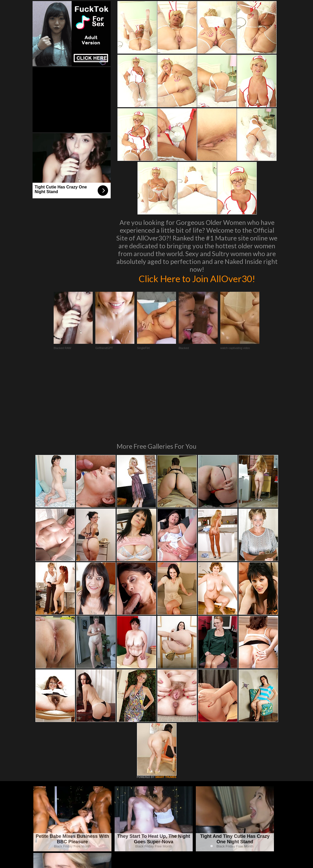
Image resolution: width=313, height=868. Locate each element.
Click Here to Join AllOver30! (197, 278)
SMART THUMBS (166, 706)
